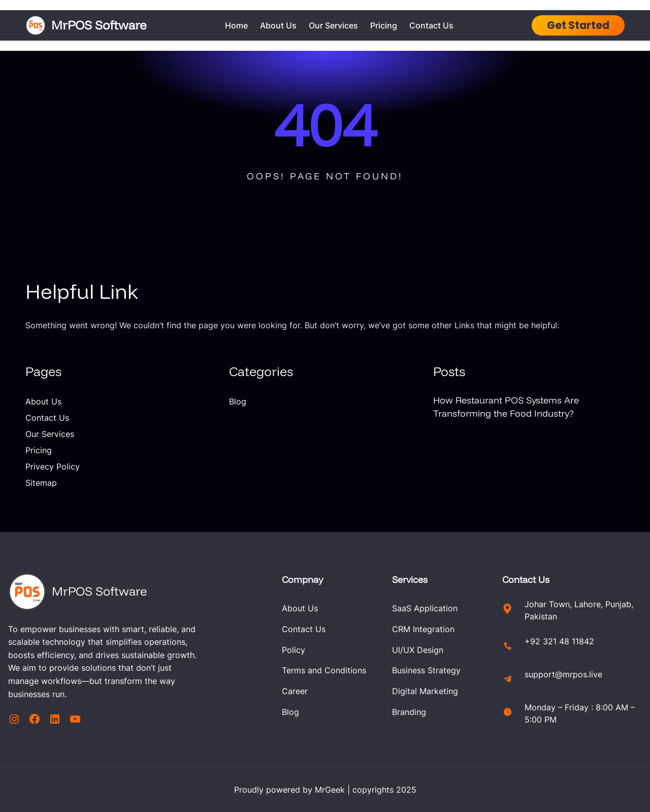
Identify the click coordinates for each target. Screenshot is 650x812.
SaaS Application (425, 608)
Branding (409, 712)
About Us (43, 401)
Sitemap (41, 483)
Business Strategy (426, 670)
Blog (238, 401)
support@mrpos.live (563, 674)
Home (236, 25)
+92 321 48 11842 (559, 641)
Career (295, 691)
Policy (294, 650)
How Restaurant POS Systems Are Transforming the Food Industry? (506, 407)
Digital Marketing (425, 691)
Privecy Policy (53, 466)
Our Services (50, 434)
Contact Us (47, 418)
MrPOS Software (99, 25)
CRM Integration (423, 629)
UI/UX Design (418, 650)
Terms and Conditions (324, 670)
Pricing (39, 450)
